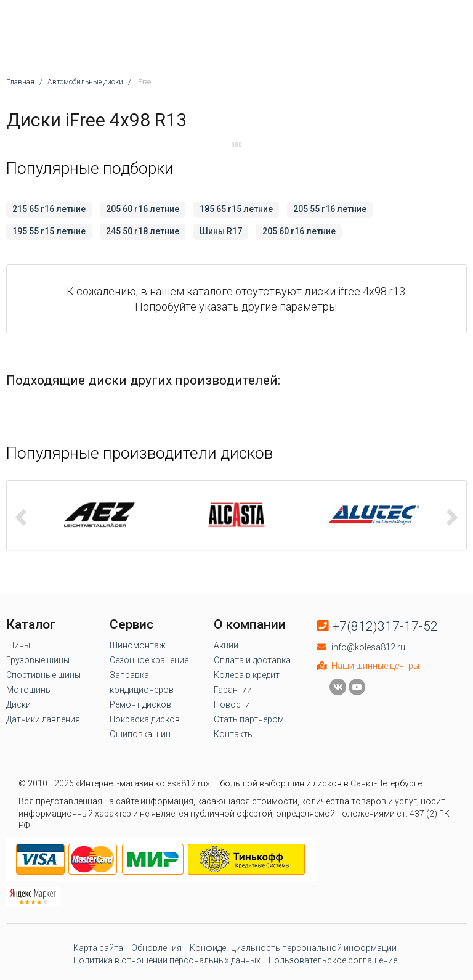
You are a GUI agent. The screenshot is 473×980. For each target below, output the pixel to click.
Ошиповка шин (140, 734)
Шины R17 (221, 231)
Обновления (156, 948)
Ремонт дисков (140, 704)
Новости (232, 704)
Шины (18, 645)
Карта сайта (98, 948)
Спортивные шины (43, 675)
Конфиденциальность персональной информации (293, 948)
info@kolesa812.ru (368, 647)
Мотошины (29, 690)
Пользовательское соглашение (333, 960)
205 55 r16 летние (330, 209)
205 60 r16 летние (143, 209)
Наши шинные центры (375, 666)
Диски (18, 704)
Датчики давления (43, 719)
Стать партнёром (249, 719)
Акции (226, 645)
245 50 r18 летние (143, 231)
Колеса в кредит (247, 675)
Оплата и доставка (252, 660)
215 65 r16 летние (49, 209)
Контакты (234, 734)
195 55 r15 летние (49, 231)
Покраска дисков (145, 719)
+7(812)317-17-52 (385, 626)
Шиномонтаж (138, 645)
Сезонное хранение (149, 660)
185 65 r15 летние (236, 209)
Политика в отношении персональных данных (167, 960)
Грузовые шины (38, 660)
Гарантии (233, 690)
